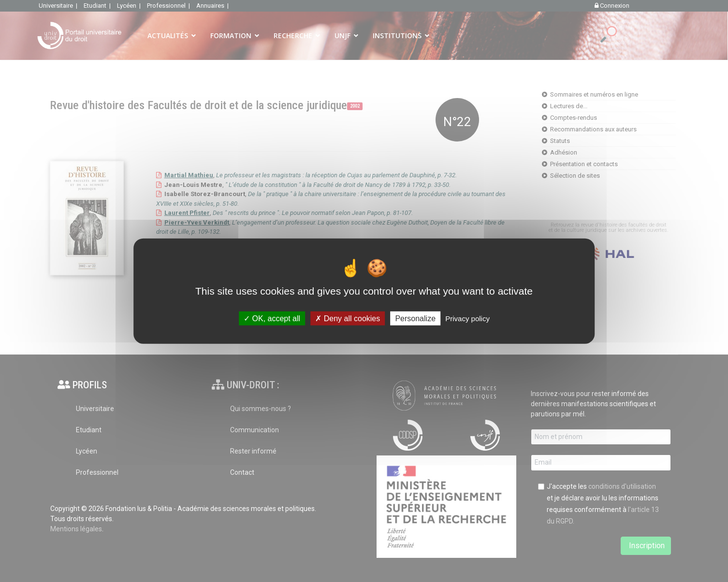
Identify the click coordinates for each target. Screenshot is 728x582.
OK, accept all (272, 319)
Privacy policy (467, 319)
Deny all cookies (348, 319)
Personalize (415, 319)
